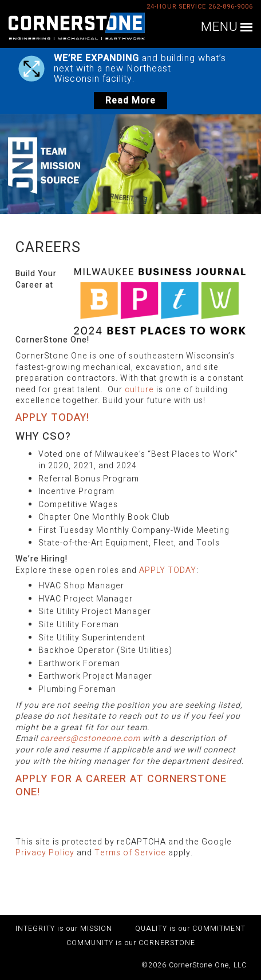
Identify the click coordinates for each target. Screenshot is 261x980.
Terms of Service (130, 853)
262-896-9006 (231, 7)
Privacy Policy (45, 853)
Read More (130, 101)
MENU (220, 27)
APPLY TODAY (168, 570)
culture (139, 390)
